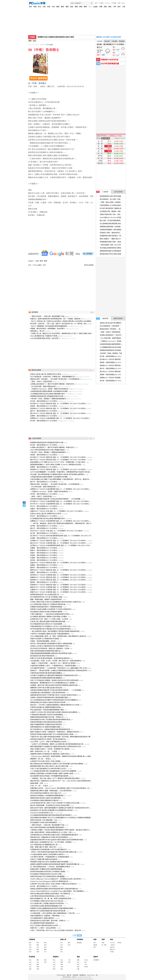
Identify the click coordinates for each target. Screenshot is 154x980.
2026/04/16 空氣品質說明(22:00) (42, 813)
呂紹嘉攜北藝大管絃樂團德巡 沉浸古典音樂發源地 (48, 693)
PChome (107, 3)
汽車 (114, 7)
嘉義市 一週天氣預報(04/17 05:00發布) (44, 572)
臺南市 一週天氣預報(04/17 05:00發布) (44, 568)
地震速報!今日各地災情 (109, 59)
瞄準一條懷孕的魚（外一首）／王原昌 (44, 751)
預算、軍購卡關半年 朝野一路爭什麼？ (44, 847)
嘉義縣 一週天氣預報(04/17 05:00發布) (44, 565)
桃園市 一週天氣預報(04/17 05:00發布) (44, 509)
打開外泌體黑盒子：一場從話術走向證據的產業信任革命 (50, 614)
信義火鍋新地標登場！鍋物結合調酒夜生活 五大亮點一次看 (51, 832)
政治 (39, 7)
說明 (119, 3)
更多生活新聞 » (89, 265)
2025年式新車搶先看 (110, 63)
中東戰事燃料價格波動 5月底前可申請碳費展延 (47, 715)
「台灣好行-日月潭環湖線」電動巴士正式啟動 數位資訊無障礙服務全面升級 (57, 744)
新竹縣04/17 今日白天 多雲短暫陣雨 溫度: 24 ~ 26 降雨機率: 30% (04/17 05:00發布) (60, 501)
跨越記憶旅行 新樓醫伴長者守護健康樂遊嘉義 (46, 869)
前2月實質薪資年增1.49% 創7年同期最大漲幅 (46, 597)
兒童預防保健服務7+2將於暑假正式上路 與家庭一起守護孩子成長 (121, 230)
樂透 (103, 943)
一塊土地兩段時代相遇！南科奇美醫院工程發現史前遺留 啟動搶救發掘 (55, 631)
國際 (58, 7)
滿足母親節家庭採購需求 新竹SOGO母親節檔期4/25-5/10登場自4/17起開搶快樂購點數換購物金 (64, 818)
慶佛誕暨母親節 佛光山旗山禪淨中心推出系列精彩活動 (49, 766)
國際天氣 (112, 950)
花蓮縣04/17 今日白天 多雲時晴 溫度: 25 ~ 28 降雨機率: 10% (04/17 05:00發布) (58, 590)
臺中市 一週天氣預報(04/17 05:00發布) (113, 368)
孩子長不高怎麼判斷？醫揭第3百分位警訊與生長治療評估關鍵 (120, 208)
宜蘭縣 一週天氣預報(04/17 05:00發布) (44, 548)
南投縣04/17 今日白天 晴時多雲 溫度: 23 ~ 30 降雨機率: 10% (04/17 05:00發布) (58, 409)
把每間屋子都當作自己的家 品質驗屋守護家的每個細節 (49, 862)
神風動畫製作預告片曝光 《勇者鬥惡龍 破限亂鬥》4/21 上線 (120, 242)
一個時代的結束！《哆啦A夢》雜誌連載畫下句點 (47, 316)
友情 (37, 261)
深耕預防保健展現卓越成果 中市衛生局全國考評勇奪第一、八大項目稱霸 (56, 690)
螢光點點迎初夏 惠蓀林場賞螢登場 (42, 656)
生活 (90, 7)
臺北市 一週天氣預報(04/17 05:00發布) (44, 528)
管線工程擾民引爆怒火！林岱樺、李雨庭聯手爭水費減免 (50, 749)
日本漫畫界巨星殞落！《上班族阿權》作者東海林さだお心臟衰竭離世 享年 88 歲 (58, 668)
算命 (95, 943)
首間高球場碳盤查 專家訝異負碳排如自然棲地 (46, 722)
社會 (44, 7)
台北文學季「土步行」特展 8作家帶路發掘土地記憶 (48, 742)
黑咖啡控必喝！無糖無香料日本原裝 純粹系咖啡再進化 (49, 837)
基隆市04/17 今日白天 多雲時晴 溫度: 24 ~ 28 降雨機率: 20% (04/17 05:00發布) (58, 587)
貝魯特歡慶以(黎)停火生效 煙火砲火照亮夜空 (53, 37)
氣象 (111, 939)
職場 (62, 7)
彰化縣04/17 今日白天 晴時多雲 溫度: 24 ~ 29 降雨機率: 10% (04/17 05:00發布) (58, 404)
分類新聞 (32, 939)
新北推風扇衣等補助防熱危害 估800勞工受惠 (46, 874)
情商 (45, 945)
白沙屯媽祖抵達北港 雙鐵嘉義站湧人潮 (44, 845)
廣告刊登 (69, 975)
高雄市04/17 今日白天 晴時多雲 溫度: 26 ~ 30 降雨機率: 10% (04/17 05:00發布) (58, 563)
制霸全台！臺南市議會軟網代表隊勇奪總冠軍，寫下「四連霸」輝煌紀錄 (55, 319)
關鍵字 (96, 957)
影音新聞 (32, 957)
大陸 (124, 7)
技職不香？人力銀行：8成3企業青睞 (43, 928)
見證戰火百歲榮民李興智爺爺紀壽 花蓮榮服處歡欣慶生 (49, 698)
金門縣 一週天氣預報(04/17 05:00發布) (44, 526)
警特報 (119, 943)
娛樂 (81, 7)
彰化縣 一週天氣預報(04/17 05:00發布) (113, 356)
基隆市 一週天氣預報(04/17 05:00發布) (44, 550)
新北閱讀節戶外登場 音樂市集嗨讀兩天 (44, 823)
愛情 (41, 261)
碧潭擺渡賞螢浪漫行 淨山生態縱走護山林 (45, 595)
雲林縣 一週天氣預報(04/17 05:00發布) (44, 560)
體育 (85, 7)
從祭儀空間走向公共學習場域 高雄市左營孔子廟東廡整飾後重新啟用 (54, 835)
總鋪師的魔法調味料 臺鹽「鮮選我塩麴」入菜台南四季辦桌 (51, 791)
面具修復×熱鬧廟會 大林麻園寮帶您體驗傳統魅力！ (48, 796)
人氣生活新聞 (118, 192)
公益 (86, 965)
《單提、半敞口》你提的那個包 (110, 332)
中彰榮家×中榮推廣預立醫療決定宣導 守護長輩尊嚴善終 (50, 634)
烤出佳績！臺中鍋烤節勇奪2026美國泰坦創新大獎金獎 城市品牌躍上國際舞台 (57, 474)
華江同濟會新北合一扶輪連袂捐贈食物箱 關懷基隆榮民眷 (50, 729)
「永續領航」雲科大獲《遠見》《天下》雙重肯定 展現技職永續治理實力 (55, 778)
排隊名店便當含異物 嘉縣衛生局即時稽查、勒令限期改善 (50, 894)
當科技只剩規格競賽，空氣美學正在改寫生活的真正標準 (50, 805)
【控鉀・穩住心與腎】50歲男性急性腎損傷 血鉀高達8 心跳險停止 (121, 202)
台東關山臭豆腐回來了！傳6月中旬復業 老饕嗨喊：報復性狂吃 (120, 335)
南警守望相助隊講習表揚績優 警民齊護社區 (45, 651)
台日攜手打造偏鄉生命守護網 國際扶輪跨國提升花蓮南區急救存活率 (54, 675)
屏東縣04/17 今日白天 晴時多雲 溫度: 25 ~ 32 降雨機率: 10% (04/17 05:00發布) (58, 585)
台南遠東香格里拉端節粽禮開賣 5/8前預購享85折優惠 (117, 344)
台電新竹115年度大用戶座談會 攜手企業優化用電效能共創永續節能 (54, 712)
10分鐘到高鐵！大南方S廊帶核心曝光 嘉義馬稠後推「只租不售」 (53, 913)
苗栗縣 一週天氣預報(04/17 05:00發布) (113, 375)
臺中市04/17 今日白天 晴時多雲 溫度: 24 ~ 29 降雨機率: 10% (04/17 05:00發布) (58, 413)
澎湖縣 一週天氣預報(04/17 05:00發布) (44, 538)
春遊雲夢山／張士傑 (37, 331)
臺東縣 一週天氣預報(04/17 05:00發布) (44, 582)
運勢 (67, 7)
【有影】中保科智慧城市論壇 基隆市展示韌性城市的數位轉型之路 (53, 852)
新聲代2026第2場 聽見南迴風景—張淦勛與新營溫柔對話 (50, 658)
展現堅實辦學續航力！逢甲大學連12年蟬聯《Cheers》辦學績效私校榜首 (56, 465)
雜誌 (110, 7)
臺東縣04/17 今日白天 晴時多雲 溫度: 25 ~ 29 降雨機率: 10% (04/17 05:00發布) (58, 580)
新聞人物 (63, 939)
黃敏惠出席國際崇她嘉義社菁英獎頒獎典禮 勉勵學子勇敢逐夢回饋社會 (55, 864)
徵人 (97, 975)
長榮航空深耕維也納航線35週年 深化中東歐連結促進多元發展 (52, 734)
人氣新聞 (102, 192)
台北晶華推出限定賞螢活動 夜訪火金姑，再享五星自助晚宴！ (120, 224)
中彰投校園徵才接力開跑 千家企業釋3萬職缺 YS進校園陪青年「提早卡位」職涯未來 (60, 479)
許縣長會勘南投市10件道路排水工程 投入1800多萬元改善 (50, 626)
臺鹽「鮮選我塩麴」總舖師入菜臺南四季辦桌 (46, 599)
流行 (45, 952)
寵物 (45, 943)
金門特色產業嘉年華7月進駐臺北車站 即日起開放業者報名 (51, 629)
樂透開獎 (122, 41)
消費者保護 (75, 975)
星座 (72, 7)
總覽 (78, 960)
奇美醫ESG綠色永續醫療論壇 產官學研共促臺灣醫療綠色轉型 (52, 908)
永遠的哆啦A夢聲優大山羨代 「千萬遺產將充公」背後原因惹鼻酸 (53, 666)
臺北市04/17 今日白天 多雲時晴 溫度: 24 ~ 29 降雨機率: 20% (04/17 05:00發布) (58, 543)
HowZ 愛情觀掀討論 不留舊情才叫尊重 (44, 336)
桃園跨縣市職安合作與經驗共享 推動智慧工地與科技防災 (50, 754)
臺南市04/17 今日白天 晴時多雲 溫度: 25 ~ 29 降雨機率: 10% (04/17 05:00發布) (58, 570)
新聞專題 (80, 939)
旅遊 (105, 7)
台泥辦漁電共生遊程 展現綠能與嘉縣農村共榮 (46, 906)
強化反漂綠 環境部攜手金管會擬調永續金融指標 (47, 827)
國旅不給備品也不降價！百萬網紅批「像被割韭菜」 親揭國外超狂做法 (55, 732)
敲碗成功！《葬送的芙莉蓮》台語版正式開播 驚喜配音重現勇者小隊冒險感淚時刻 (59, 671)
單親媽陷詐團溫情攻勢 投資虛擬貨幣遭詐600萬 (115, 350)
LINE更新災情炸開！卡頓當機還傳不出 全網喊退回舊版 (49, 857)
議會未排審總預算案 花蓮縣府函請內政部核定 (46, 724)
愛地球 (86, 967)
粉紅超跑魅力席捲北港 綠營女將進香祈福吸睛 (46, 612)
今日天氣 (100, 41)
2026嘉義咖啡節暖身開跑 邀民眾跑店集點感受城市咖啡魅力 (51, 815)
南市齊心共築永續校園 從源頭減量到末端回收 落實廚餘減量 (51, 644)
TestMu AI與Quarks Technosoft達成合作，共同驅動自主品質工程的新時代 (56, 879)
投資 (78, 965)
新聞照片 (56, 957)
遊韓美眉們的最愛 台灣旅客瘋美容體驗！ (113, 251)
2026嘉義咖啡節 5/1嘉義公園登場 (42, 918)
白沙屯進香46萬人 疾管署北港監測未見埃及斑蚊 (47, 903)
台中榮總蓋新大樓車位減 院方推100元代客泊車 (47, 901)
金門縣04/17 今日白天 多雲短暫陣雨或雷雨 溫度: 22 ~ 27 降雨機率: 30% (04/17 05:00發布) (62, 546)
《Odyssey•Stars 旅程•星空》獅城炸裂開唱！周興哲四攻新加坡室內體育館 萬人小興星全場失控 (64, 756)
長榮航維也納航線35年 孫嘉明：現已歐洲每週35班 (48, 739)
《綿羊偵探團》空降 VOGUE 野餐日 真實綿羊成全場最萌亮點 (120, 245)
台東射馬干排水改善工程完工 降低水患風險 (45, 761)
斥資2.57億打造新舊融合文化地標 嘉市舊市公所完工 (49, 769)
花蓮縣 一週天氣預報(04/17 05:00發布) (44, 558)
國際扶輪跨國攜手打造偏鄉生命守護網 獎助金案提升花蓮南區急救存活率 (56, 747)
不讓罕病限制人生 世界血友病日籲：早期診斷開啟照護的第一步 (121, 205)
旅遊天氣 (112, 947)
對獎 (103, 939)
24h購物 (101, 3)
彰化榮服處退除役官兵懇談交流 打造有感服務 (46, 624)
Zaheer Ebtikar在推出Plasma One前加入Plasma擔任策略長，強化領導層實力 (57, 891)
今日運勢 (106, 37)
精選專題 (79, 943)
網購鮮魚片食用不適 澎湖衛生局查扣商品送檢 (46, 688)
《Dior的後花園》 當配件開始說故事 (112, 338)
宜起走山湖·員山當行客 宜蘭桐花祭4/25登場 (114, 323)
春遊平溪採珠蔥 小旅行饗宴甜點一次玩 (44, 820)
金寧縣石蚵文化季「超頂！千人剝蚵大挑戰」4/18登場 (49, 619)
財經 (49, 7)
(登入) (123, 3)
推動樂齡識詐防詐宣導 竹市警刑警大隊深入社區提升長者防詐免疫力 (54, 695)
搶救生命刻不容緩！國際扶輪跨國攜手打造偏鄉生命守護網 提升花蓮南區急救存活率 (60, 808)
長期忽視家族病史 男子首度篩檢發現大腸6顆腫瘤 (47, 876)
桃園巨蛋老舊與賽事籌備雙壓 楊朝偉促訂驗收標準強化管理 (51, 653)
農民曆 (99, 37)
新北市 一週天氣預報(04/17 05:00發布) (44, 516)
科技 (53, 7)
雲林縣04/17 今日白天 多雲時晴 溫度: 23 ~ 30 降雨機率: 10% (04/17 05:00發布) (58, 575)
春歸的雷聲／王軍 (37, 783)
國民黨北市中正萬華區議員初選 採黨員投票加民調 (48, 911)
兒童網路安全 (83, 975)
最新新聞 (102, 319)
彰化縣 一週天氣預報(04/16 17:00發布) (44, 886)
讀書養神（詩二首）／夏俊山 (40, 759)
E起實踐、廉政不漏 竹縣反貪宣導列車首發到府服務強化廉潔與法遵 (54, 685)
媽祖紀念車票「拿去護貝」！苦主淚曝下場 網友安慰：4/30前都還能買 (123, 329)
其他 (45, 962)
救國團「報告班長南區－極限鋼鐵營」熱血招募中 (48, 329)
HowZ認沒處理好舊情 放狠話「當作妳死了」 (46, 338)
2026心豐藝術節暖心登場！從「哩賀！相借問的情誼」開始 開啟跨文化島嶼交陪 (58, 636)
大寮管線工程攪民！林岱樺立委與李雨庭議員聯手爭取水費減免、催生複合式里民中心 (60, 830)
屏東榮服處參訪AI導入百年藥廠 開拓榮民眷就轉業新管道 (50, 720)
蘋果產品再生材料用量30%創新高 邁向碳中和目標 (48, 702)
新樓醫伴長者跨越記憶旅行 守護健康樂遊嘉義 (46, 607)
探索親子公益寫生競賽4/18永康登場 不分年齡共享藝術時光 (51, 609)
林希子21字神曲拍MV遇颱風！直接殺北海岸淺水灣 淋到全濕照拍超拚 (55, 680)
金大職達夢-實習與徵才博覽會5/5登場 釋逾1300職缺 (49, 617)
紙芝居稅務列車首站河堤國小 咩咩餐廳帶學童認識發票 (49, 776)
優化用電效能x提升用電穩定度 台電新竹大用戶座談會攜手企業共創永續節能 (57, 764)
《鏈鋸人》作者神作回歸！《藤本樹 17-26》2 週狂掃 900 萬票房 (53, 663)
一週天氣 (112, 945)
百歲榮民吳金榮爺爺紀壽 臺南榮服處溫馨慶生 (46, 673)
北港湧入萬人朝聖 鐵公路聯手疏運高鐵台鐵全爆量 (48, 622)
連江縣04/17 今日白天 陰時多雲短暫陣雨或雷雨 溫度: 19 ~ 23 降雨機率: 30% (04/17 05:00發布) (63, 536)
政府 (119, 7)
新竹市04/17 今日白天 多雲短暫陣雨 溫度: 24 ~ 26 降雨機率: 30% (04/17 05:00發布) (60, 504)
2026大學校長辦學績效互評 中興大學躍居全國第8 (48, 450)
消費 (101, 7)
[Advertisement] (62, 283)
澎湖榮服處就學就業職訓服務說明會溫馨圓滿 (46, 678)
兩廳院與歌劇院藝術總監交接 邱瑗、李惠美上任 (47, 717)
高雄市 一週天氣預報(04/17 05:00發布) (44, 553)
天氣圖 (112, 952)
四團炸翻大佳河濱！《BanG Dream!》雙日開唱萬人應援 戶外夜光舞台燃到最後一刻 (60, 788)
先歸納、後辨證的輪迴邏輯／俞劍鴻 (43, 641)
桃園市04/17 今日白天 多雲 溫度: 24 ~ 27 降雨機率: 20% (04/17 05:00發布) (56, 511)
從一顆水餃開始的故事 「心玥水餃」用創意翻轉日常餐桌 (50, 867)
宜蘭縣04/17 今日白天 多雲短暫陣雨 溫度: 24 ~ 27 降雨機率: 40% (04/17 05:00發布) (60, 521)
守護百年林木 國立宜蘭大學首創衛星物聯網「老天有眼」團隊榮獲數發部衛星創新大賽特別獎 (63, 737)
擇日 (95, 947)
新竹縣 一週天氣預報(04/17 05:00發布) (113, 381)
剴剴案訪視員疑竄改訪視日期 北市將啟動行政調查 (48, 872)
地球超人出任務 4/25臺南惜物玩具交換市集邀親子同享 (49, 646)
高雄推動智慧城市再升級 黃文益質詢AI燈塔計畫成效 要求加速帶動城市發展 (57, 840)
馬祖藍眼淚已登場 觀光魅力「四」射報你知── (115, 236)
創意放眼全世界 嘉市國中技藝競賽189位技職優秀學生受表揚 (51, 810)
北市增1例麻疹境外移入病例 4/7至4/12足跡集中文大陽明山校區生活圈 (55, 803)
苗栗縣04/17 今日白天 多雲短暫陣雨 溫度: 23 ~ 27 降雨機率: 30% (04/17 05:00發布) (60, 418)
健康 (76, 7)
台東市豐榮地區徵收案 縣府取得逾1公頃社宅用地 (47, 896)
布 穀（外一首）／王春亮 (39, 786)
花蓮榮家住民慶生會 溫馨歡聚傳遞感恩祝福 (45, 707)
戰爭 (46, 261)
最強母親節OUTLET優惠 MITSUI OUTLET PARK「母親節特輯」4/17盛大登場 (58, 462)
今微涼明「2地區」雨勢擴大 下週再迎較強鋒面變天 (117, 353)
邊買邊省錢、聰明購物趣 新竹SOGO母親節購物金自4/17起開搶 (52, 683)
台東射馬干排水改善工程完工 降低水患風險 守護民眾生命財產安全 (53, 884)
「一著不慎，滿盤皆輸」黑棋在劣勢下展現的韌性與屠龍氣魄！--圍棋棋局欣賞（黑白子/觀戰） (63, 523)
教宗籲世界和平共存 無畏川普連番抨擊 (113, 254)
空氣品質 (107, 41)
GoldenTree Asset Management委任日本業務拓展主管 (49, 881)
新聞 (30, 41)
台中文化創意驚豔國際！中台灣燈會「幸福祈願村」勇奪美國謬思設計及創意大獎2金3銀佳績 (63, 472)
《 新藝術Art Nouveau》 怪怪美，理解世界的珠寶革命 (118, 341)
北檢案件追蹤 (116, 37)
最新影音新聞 (118, 318)
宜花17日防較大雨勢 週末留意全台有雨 (44, 926)
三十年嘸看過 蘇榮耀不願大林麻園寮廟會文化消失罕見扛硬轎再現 (53, 771)
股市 (96, 3)
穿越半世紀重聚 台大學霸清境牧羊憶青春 (45, 639)
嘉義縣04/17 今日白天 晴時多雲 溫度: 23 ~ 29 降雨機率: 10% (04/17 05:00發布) (58, 577)
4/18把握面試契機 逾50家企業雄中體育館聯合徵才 (116, 347)
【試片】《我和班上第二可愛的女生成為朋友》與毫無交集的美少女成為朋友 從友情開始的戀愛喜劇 (65, 321)
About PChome (91, 975)
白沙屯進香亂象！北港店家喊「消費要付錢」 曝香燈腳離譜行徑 (121, 326)
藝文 (86, 962)
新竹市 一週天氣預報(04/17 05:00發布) (44, 506)
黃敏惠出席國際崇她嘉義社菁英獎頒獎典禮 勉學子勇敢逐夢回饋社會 (54, 889)
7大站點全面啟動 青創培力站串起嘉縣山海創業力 (47, 854)
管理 (78, 967)
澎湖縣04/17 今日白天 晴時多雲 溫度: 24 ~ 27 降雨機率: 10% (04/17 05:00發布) (58, 541)
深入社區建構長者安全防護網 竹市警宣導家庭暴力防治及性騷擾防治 (54, 700)
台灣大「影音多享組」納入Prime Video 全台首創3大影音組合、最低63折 (56, 930)
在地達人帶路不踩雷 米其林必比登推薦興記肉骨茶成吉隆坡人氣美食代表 (56, 602)
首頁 (30, 7)
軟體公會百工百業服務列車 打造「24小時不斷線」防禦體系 (51, 842)
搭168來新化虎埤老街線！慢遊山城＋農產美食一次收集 (50, 648)
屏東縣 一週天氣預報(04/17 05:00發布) (44, 555)
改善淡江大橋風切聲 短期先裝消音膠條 (44, 859)
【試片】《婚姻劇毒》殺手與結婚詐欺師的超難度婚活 (49, 326)
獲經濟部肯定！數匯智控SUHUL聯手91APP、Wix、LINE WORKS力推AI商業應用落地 (60, 781)
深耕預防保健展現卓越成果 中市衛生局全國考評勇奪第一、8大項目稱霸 (55, 499)
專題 (35, 7)
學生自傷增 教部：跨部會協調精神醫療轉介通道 (47, 710)
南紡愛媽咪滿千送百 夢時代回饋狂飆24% (113, 196)
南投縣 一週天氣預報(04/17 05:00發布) (113, 362)
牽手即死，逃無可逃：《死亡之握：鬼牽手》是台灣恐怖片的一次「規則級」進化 (59, 324)
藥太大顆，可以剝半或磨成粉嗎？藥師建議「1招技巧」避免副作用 (122, 221)
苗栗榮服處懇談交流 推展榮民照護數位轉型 (45, 727)
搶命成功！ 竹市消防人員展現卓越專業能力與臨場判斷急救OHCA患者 (55, 705)
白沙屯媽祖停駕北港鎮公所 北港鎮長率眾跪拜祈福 (48, 604)
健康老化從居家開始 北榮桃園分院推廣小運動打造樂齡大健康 (52, 774)
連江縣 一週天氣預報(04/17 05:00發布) (44, 533)
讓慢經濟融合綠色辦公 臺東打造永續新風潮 (45, 798)
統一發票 (104, 945)
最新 (30, 943)
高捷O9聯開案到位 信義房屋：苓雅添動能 (45, 916)
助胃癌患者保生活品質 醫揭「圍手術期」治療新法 (48, 921)
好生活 (86, 960)
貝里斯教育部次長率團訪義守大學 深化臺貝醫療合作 (49, 850)
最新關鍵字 (96, 960)
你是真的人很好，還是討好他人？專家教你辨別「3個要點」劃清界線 (122, 233)
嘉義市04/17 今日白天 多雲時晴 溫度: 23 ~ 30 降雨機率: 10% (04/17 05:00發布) (58, 592)
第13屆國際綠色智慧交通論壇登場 (42, 923)
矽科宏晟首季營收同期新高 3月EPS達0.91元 (46, 793)
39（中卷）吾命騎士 (37, 83)
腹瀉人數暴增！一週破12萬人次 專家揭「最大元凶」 (117, 239)
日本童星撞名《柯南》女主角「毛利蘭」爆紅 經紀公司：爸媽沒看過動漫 (56, 661)
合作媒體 (114, 3)
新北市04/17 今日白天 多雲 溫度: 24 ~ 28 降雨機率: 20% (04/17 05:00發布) (56, 531)
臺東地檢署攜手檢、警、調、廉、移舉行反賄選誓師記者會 (51, 899)
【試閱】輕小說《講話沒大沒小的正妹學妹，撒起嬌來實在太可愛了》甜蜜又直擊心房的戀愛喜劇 (64, 333)
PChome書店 (49, 45)
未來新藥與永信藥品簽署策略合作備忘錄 (44, 800)
